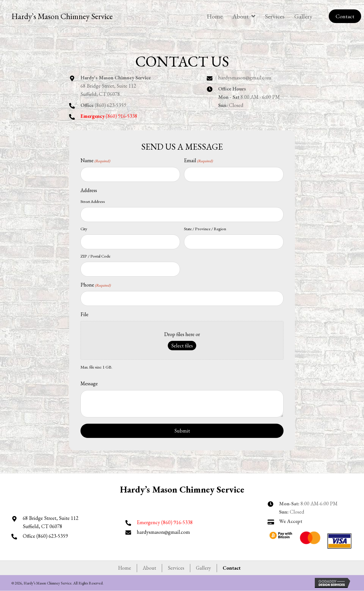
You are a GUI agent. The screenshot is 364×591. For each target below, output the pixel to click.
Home (125, 568)
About (149, 568)
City (84, 229)
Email (198, 161)
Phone (96, 285)
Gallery (203, 568)
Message (89, 383)
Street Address (93, 201)
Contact (232, 568)
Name (95, 161)
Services (176, 568)
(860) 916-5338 (177, 522)
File (84, 314)
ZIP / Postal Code (95, 256)
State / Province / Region (205, 229)
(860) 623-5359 (110, 105)
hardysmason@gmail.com (245, 78)
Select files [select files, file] (182, 346)
